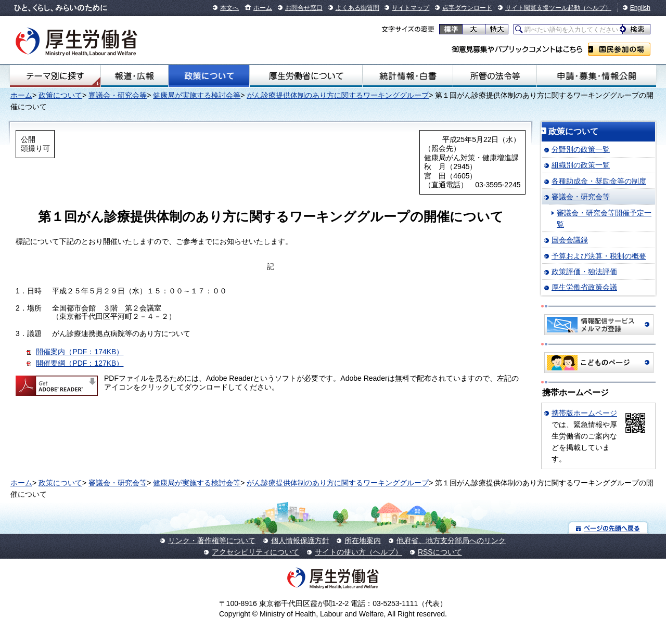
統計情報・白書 (408, 76)
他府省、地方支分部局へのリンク (451, 540)
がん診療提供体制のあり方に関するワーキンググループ (338, 95)
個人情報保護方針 (300, 540)
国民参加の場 (619, 49)
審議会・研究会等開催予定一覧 (604, 218)
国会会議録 (570, 240)
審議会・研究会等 (118, 95)
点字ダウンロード (467, 8)
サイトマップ (411, 8)
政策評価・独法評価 (584, 272)
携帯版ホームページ (584, 413)
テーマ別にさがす (55, 76)
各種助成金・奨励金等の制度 (599, 181)
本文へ (229, 8)
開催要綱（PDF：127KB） (80, 363)
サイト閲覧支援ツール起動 (543, 8)
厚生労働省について (306, 76)
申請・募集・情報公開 (597, 76)
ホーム (263, 8)
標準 (451, 29)
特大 (497, 29)
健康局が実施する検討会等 (197, 95)
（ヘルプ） (596, 8)
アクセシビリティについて (255, 552)
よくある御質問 (357, 8)
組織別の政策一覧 (581, 165)
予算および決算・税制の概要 (599, 256)
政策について (209, 76)
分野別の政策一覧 (581, 149)
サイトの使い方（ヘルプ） (358, 552)
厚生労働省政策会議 (584, 287)
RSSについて (440, 552)
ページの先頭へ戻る (609, 528)
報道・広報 (135, 76)
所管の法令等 (495, 76)
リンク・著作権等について (212, 540)
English (640, 8)
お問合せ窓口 (304, 8)
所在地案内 (363, 540)
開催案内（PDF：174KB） (80, 352)
